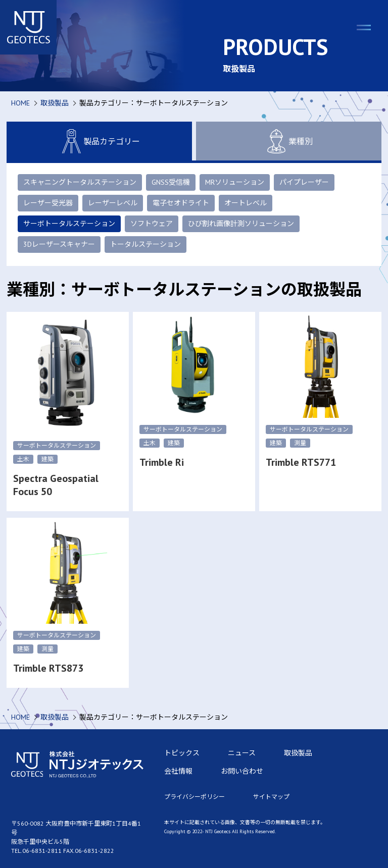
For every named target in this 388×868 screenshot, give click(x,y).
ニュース (242, 753)
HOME (20, 103)
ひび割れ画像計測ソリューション (241, 224)
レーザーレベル (113, 203)
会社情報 (178, 771)
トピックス (182, 753)
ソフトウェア (152, 224)
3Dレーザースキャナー (59, 244)
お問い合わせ (242, 771)
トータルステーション (145, 244)
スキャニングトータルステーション (80, 182)
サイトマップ (271, 797)
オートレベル (246, 203)
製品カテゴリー (100, 141)
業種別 (288, 141)
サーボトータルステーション (69, 224)
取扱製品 (55, 103)
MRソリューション (235, 182)
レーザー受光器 (48, 203)
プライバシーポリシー (195, 797)
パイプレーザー (304, 182)
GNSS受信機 (171, 182)
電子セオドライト (181, 203)
